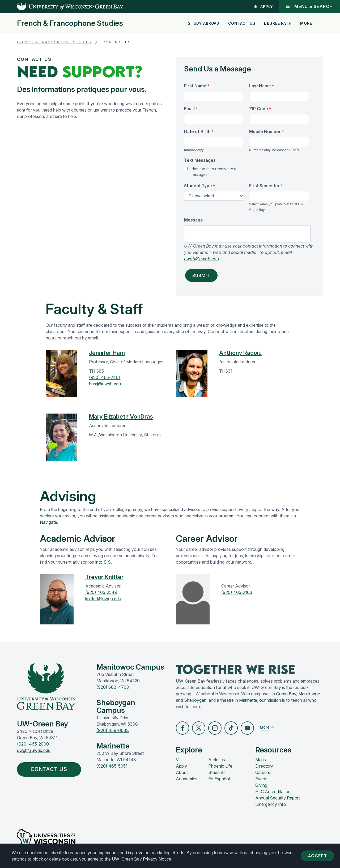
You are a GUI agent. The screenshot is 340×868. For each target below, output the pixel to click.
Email (189, 109)
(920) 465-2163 (237, 592)
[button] (182, 728)
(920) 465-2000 (33, 744)
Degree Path (278, 23)
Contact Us (242, 23)
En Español (219, 779)
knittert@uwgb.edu (103, 599)
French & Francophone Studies (70, 23)
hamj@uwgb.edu (105, 384)
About (182, 773)
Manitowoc (309, 694)
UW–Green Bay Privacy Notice (142, 859)
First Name (195, 86)
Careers (263, 773)
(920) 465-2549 (101, 592)
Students (217, 773)
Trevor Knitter (104, 577)
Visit (180, 760)
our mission (270, 700)
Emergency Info (271, 805)
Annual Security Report (278, 798)
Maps (261, 760)
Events (262, 779)
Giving (261, 785)
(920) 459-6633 (113, 730)
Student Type (198, 186)
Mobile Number (265, 131)
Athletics (217, 760)
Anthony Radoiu (240, 353)
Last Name (260, 86)
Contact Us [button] (50, 769)
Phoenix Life (220, 766)
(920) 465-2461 (105, 377)
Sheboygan (195, 700)
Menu (309, 7)
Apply (263, 7)
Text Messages (200, 160)
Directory (264, 766)
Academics (187, 779)
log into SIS (100, 562)
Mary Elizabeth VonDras (121, 416)
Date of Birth (197, 131)
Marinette (248, 700)
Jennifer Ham (107, 353)
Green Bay (286, 694)
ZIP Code (259, 109)
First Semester (264, 186)
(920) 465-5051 (112, 766)
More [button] (309, 23)
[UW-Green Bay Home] (62, 7)
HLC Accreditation (273, 792)
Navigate (48, 522)
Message (194, 220)
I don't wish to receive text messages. (213, 172)
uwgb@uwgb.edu (201, 259)
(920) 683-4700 (113, 687)
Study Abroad (204, 23)
